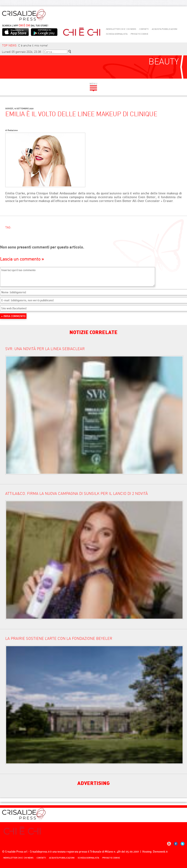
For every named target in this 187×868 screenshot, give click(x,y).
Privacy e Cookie (139, 34)
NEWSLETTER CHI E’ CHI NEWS (121, 29)
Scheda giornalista (116, 34)
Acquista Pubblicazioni (164, 29)
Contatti (143, 29)
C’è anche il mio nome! (33, 45)
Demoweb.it (160, 852)
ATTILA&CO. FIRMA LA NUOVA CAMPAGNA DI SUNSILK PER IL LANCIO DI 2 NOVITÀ (77, 493)
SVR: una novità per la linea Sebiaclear (45, 349)
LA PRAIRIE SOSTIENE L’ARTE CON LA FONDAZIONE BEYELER (59, 638)
